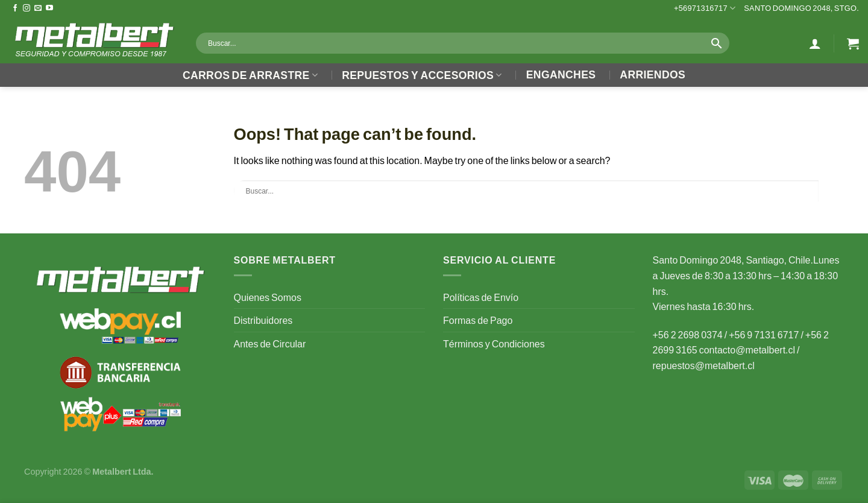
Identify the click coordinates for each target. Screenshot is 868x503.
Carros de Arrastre (250, 75)
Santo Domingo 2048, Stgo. (801, 8)
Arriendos (653, 74)
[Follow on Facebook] (15, 8)
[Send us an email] (38, 8)
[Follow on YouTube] (49, 8)
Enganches (561, 74)
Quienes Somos (268, 297)
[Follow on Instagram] (27, 8)
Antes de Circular (270, 343)
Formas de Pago (478, 320)
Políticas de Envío (481, 297)
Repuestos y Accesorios (422, 75)
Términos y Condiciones (494, 343)
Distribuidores (263, 320)
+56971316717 (705, 8)
